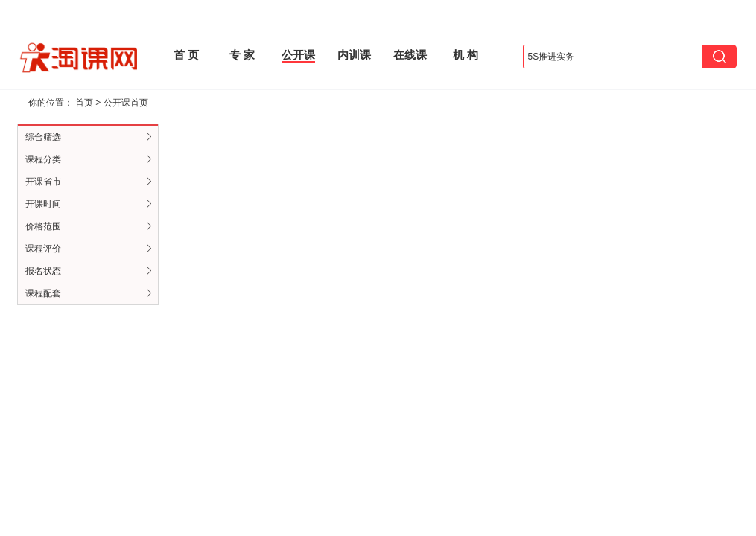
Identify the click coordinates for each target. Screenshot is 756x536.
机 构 (466, 55)
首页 (84, 103)
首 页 (186, 55)
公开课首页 (126, 103)
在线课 (410, 55)
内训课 (354, 55)
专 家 (242, 55)
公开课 (298, 55)
